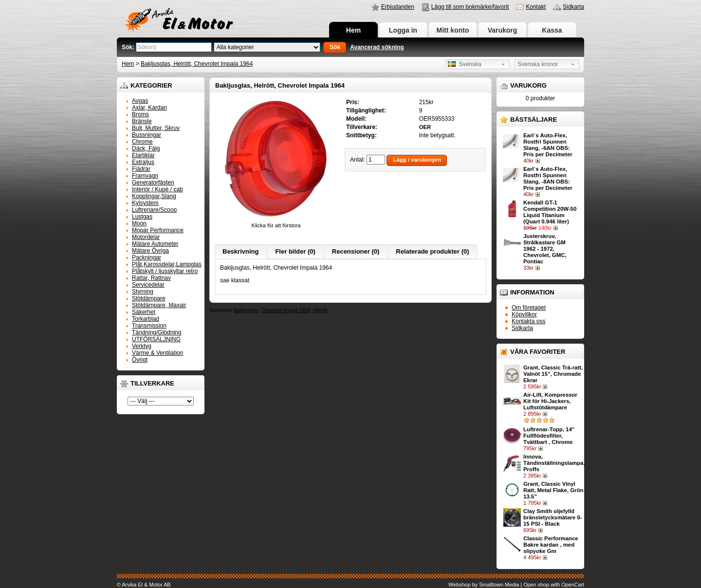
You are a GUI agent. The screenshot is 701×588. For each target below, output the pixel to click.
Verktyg (142, 346)
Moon (139, 223)
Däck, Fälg (146, 148)
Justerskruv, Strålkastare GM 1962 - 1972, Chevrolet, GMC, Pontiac (545, 249)
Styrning (143, 292)
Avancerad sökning (377, 47)
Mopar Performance (158, 230)
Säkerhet (144, 312)
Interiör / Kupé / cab (157, 189)
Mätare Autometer (155, 244)
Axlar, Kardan (149, 108)
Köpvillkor (524, 314)
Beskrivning (240, 251)
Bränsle (142, 121)
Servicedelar (148, 285)
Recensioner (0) (356, 251)
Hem (353, 30)
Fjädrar (141, 169)
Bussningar (147, 135)
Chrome (142, 142)
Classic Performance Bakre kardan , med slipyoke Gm (551, 545)
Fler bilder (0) (295, 251)
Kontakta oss (528, 321)
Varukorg (503, 30)
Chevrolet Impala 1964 (286, 310)
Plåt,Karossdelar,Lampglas (167, 264)
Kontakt (536, 7)
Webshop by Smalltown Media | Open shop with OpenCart (516, 585)
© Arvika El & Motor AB (144, 585)
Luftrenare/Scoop (154, 210)
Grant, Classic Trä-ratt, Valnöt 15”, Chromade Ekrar (553, 374)
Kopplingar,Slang (154, 196)
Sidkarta (573, 7)
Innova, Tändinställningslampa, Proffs (554, 463)
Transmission (149, 326)
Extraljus (143, 162)
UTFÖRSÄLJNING (156, 339)
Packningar (147, 257)
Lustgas (142, 217)
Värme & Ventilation (157, 353)
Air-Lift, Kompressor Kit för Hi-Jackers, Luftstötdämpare (550, 401)
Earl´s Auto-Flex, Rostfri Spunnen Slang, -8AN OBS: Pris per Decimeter (548, 178)
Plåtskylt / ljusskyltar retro (165, 271)
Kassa (552, 30)
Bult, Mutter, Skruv (156, 128)
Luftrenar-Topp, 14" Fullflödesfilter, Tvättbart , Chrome (549, 436)
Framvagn (145, 176)
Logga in (403, 30)
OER (425, 127)
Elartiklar (143, 155)
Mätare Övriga (150, 251)
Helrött (320, 310)
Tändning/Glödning (157, 332)
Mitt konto (453, 30)
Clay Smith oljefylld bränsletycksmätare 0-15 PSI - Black (553, 517)
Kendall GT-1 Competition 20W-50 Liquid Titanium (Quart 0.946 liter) (550, 212)
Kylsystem (145, 203)
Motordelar (146, 237)
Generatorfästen (153, 183)
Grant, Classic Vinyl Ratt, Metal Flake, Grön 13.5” (553, 490)
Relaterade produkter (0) (432, 251)
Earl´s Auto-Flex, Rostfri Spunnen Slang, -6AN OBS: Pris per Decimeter (548, 145)
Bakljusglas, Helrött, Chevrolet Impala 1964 (197, 64)
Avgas (140, 101)
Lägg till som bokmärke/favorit (470, 7)
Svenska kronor (538, 64)
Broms (140, 114)
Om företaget (529, 308)
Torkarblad (146, 319)
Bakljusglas (246, 310)
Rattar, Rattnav (151, 278)
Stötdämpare (149, 298)
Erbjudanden (398, 7)
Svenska (465, 64)
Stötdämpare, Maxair (159, 305)
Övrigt (140, 360)
